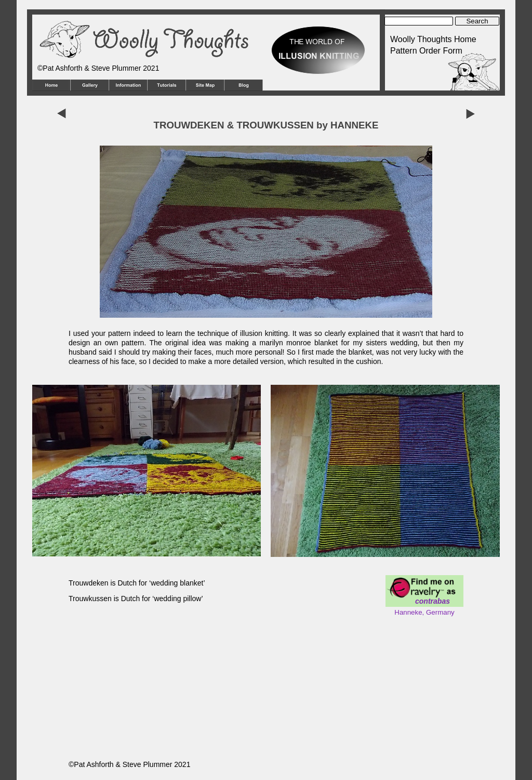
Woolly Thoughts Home (433, 39)
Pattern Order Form (426, 51)
